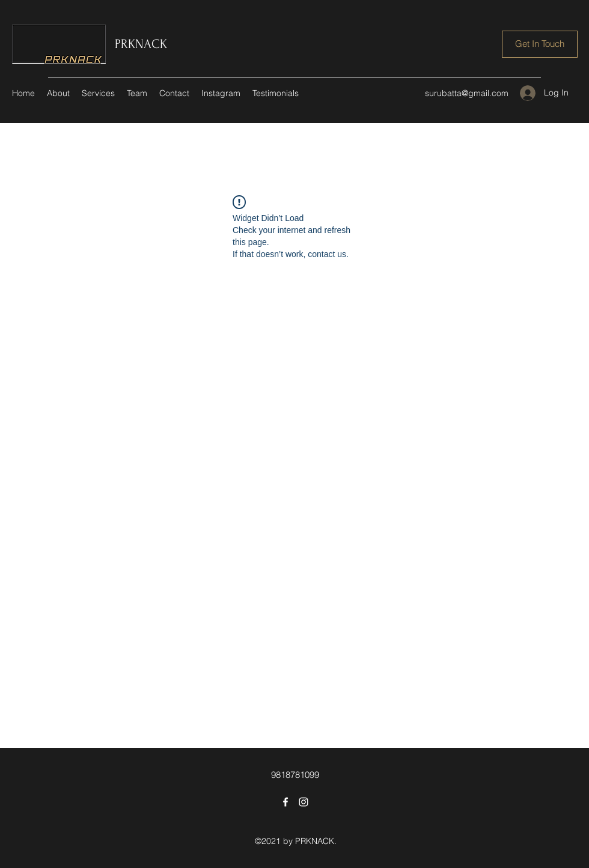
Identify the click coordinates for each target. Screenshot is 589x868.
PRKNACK (141, 44)
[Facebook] (285, 802)
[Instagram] (304, 802)
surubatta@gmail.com (467, 93)
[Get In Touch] (540, 44)
